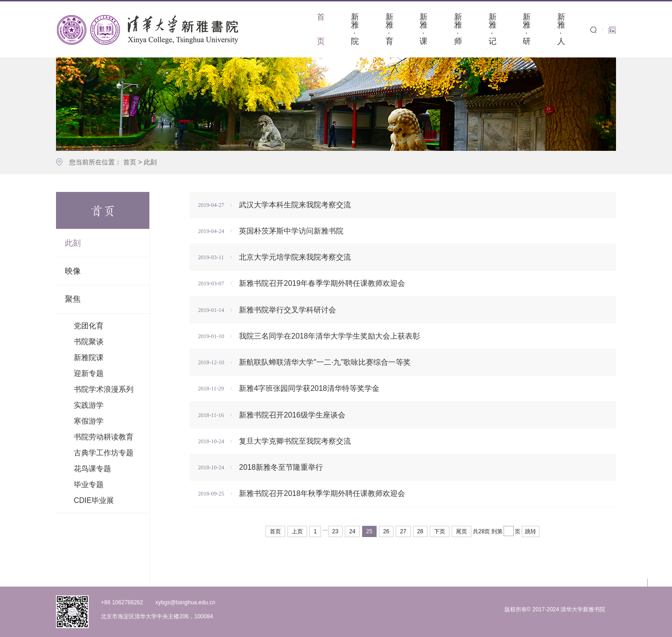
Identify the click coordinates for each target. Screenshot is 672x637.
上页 (297, 531)
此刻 (150, 162)
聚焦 (73, 299)
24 (352, 531)
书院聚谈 (89, 342)
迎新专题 (89, 373)
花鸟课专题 (92, 469)
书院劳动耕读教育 (104, 437)
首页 (130, 162)
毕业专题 (89, 485)
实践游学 (89, 405)
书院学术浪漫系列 (104, 389)
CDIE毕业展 (94, 500)
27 (403, 531)
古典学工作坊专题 (104, 453)
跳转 (531, 531)
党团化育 (89, 326)
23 (335, 531)
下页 (440, 531)
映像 (73, 271)
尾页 (462, 531)
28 (420, 531)
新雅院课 (89, 357)
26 (386, 531)
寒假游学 (89, 421)
